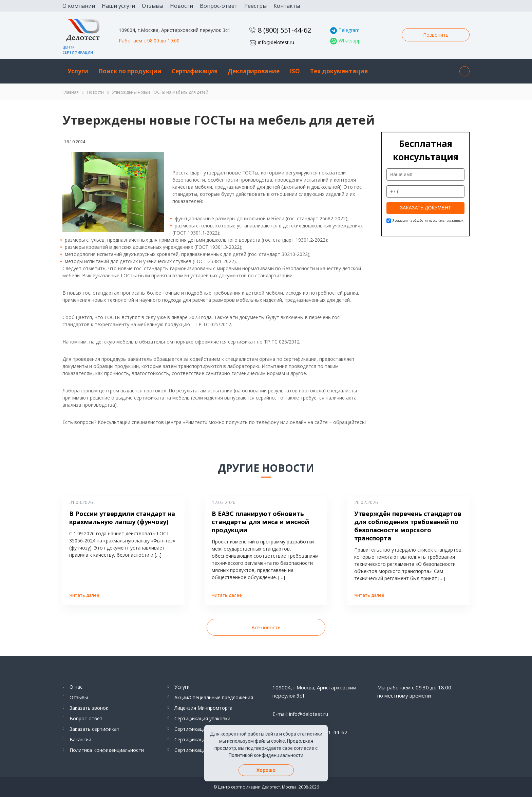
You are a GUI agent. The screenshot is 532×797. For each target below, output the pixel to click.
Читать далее (84, 595)
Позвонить (436, 35)
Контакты (287, 6)
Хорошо (266, 770)
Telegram (349, 30)
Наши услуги (118, 6)
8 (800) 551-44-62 (284, 30)
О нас (76, 687)
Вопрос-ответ (219, 6)
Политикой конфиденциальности (266, 755)
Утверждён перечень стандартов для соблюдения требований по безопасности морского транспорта (408, 526)
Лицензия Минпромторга (203, 708)
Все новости (266, 627)
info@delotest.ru (276, 42)
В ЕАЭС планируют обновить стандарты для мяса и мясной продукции (260, 522)
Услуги (78, 71)
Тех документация (339, 71)
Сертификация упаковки (202, 718)
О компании (79, 6)
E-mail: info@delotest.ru (300, 714)
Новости (182, 6)
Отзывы (153, 6)
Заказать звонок (89, 708)
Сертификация (195, 71)
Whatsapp (350, 41)
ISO (295, 71)
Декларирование (254, 71)
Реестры (255, 6)
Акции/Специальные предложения (214, 697)
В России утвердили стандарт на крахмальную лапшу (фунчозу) (122, 518)
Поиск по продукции (130, 71)
